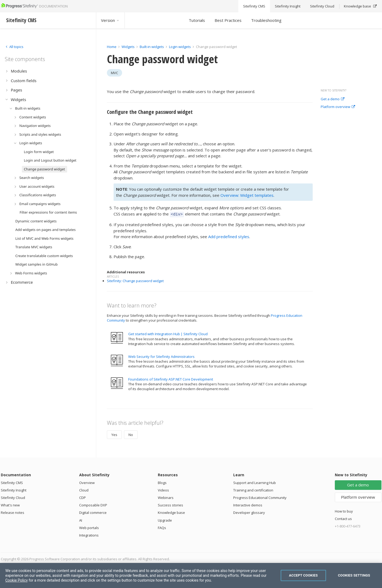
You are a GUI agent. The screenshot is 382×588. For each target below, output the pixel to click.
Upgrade (165, 519)
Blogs (162, 482)
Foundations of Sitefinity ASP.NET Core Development (171, 378)
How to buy (344, 510)
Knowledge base (171, 512)
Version (110, 20)
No (131, 434)
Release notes (13, 512)
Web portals (89, 527)
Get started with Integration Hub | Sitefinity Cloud (168, 333)
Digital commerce (93, 512)
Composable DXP (93, 504)
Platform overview (338, 107)
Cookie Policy (17, 580)
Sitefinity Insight (14, 489)
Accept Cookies (303, 575)
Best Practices (228, 20)
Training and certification (253, 489)
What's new (10, 504)
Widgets (128, 47)
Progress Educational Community (260, 497)
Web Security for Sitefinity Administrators (161, 356)
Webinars (166, 497)
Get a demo (333, 99)
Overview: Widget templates (247, 195)
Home (112, 47)
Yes (114, 434)
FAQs (162, 527)
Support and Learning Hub (255, 482)
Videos (163, 489)
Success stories (170, 504)
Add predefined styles (229, 236)
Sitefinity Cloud (13, 497)
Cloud (84, 489)
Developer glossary (249, 512)
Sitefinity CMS (12, 482)
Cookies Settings (354, 575)
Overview (87, 482)
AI (81, 519)
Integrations (89, 534)
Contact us (343, 518)
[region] (191, 575)
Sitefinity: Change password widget (135, 280)
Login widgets (180, 47)
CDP (83, 497)
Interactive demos (248, 504)
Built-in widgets (152, 47)
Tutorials (197, 20)
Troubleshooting (266, 20)
